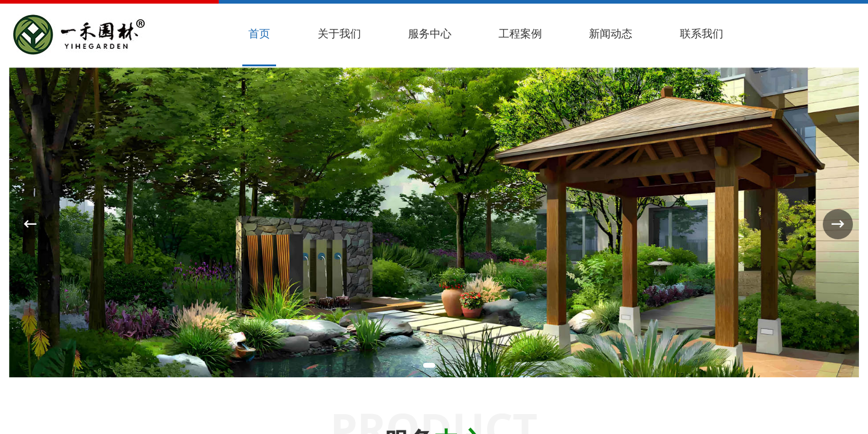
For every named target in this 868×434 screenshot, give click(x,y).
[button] (429, 365)
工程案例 (520, 33)
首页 (259, 33)
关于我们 (339, 33)
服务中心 (430, 33)
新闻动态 (611, 33)
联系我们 (702, 33)
